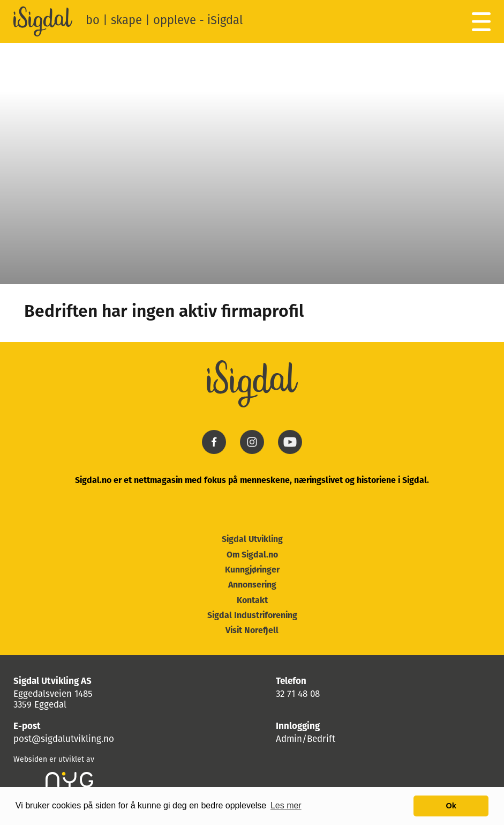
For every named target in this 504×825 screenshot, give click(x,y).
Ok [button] (451, 806)
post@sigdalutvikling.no (64, 739)
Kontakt (252, 601)
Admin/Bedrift (306, 739)
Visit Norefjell (252, 631)
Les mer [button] (286, 805)
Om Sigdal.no (252, 555)
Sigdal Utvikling (252, 540)
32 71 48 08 (298, 694)
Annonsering (252, 585)
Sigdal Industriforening (252, 616)
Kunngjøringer (252, 570)
